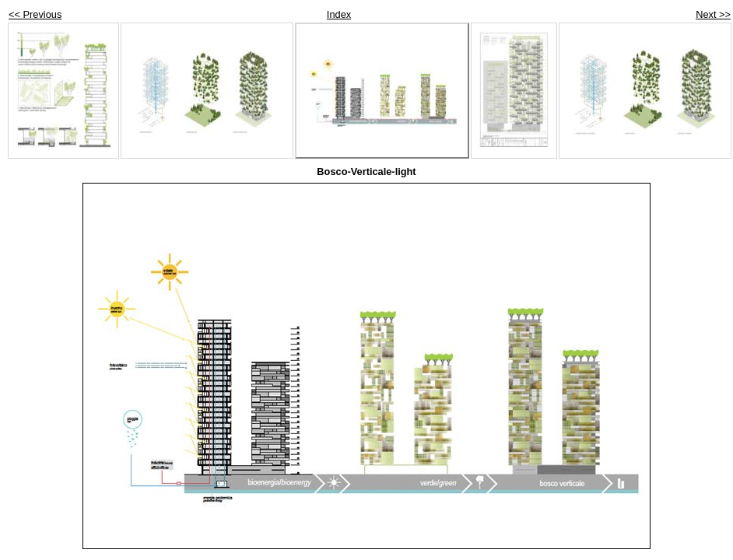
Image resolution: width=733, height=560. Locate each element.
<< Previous (35, 14)
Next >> (713, 14)
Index (339, 14)
